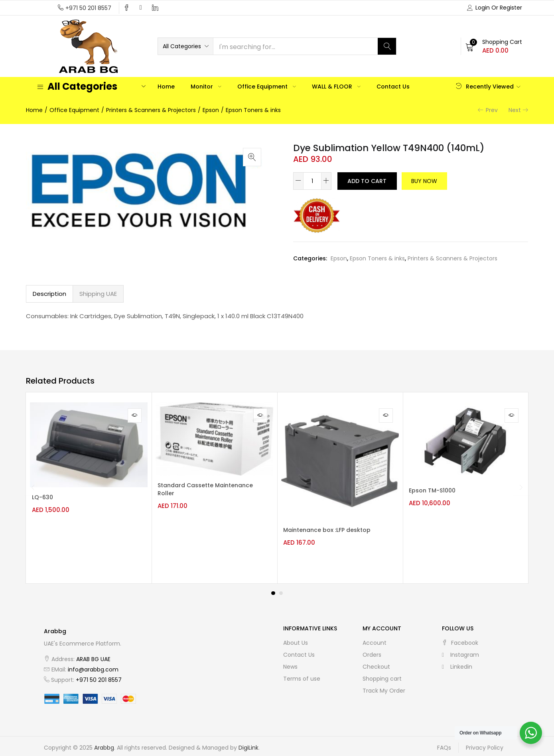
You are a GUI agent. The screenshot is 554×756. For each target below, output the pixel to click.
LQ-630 (46, 498)
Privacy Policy (485, 743)
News (290, 661)
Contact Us (393, 87)
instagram (460, 650)
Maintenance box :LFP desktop (331, 531)
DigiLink (248, 743)
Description (49, 294)
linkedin (457, 661)
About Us (296, 638)
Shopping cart (382, 673)
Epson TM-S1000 (436, 492)
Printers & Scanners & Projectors (151, 110)
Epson (211, 110)
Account (375, 638)
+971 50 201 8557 (88, 8)
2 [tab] (281, 588)
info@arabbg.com (93, 664)
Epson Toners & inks (253, 110)
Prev (492, 110)
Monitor (206, 87)
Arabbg (104, 743)
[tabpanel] (89, 485)
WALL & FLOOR (336, 87)
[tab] (49, 294)
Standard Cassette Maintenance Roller (190, 490)
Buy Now (431, 181)
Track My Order (384, 685)
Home (166, 87)
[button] (185, 46)
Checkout (376, 661)
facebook (460, 638)
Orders (372, 650)
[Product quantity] (312, 181)
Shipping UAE (98, 294)
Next (515, 110)
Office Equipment (267, 87)
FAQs (444, 743)
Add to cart (369, 181)
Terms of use (302, 673)
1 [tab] (273, 588)
